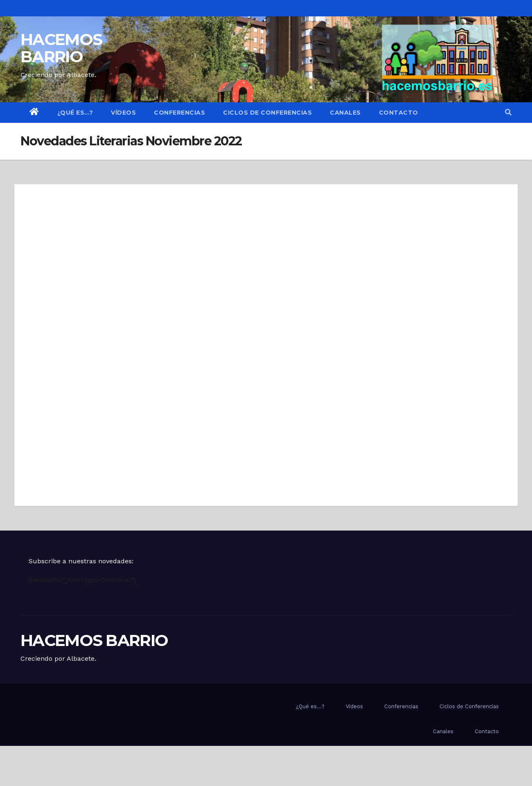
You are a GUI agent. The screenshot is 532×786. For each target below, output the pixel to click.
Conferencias (179, 113)
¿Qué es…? (75, 113)
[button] (508, 112)
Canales (345, 113)
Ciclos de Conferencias (267, 113)
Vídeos (123, 113)
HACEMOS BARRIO (61, 48)
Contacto (399, 113)
